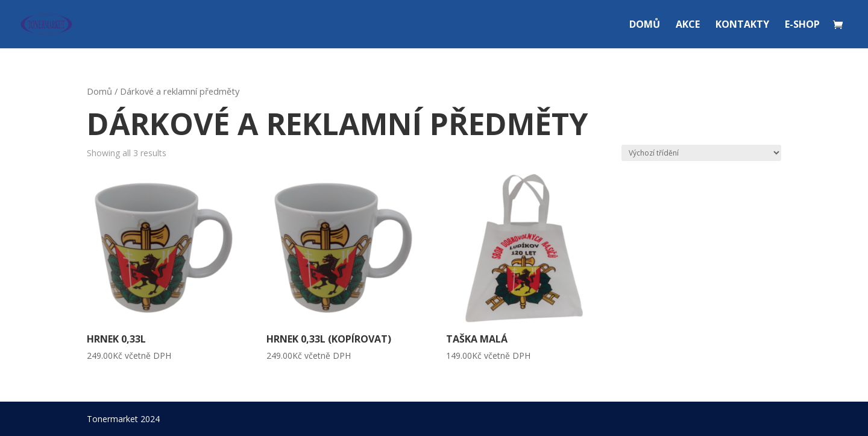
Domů (99, 91)
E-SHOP (802, 25)
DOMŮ (645, 25)
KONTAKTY (742, 25)
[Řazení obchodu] (701, 153)
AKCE (688, 25)
